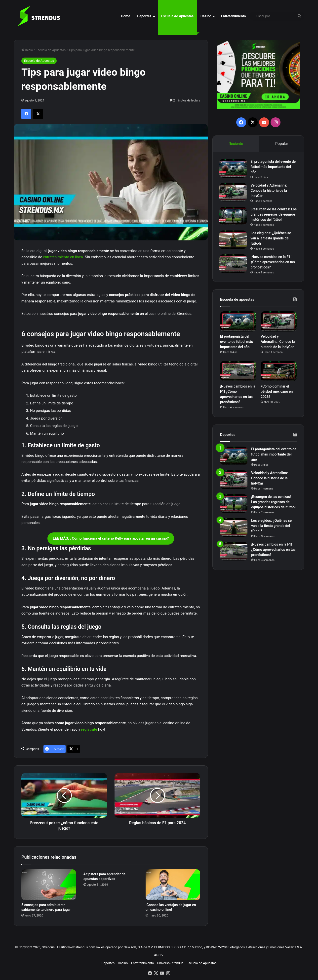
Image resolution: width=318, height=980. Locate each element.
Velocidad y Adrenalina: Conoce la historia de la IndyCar (269, 191)
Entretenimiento (233, 16)
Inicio (27, 50)
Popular (282, 144)
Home (126, 16)
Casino (206, 16)
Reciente (236, 144)
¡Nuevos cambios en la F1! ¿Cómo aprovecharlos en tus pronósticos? (273, 263)
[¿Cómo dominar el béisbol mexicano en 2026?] (279, 373)
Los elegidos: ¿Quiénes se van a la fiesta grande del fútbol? (271, 239)
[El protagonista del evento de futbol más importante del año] (234, 169)
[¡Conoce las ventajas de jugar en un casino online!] (173, 885)
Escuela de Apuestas (177, 16)
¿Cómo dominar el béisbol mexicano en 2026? (277, 393)
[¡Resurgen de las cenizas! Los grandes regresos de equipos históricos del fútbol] (234, 217)
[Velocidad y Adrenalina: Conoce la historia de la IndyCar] (234, 193)
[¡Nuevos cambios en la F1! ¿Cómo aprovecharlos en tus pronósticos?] (234, 264)
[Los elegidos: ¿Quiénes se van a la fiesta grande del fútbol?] (234, 241)
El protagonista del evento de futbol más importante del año (274, 167)
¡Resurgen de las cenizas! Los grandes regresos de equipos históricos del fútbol (273, 215)
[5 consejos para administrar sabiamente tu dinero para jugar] (49, 885)
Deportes (144, 16)
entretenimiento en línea (63, 257)
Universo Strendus (170, 963)
